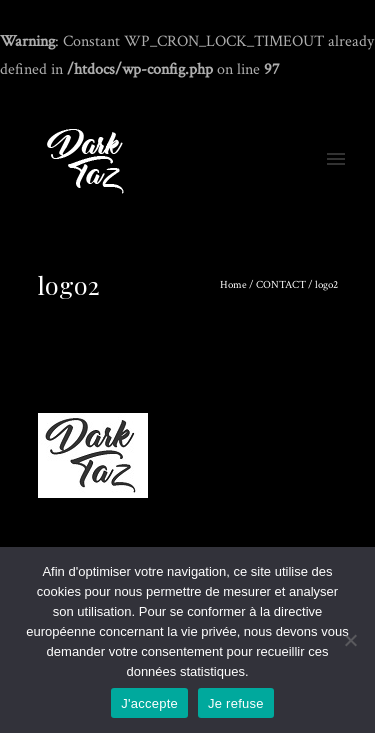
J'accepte (149, 703)
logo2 (326, 285)
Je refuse (236, 703)
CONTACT (281, 285)
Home (233, 285)
